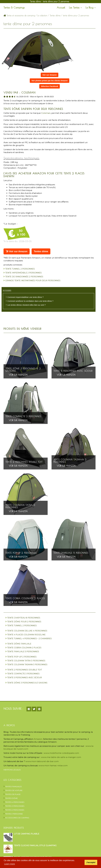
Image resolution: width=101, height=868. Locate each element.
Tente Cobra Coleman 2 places (25, 598)
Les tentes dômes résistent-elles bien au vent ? (27, 305)
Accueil (61, 7)
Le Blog (91, 7)
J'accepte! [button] (91, 862)
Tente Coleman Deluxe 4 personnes (27, 631)
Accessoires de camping (17, 818)
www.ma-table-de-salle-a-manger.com (61, 757)
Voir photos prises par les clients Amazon (50, 81)
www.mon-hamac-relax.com (53, 765)
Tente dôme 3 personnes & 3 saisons (23, 370)
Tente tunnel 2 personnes (20, 269)
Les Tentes (75, 7)
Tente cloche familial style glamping (35, 846)
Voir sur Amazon (50, 75)
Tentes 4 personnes (15, 802)
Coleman (46, 113)
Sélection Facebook (50, 86)
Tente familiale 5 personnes (71, 553)
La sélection (42, 15)
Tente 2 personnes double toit (24, 462)
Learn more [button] (10, 864)
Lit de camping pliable (27, 834)
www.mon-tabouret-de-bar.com (42, 761)
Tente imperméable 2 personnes (23, 273)
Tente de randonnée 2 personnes (24, 277)
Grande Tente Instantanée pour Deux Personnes (33, 281)
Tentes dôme (55, 15)
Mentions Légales (12, 770)
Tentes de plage (13, 794)
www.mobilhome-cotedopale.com (61, 753)
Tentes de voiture (14, 790)
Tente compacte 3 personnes (23, 416)
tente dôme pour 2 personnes (24, 622)
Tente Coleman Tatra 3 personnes (20, 506)
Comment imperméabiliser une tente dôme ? (25, 297)
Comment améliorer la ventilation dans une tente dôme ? (30, 301)
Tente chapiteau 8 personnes (24, 618)
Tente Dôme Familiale (19, 644)
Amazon (38, 739)
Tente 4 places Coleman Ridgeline (26, 635)
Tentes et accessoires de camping (19, 15)
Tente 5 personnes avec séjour (73, 371)
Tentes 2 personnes (15, 810)
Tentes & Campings (14, 7)
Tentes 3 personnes (15, 806)
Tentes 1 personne (14, 814)
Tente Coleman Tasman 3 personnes (70, 461)
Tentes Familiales (14, 786)
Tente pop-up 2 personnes (21, 553)
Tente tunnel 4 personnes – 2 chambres (29, 639)
